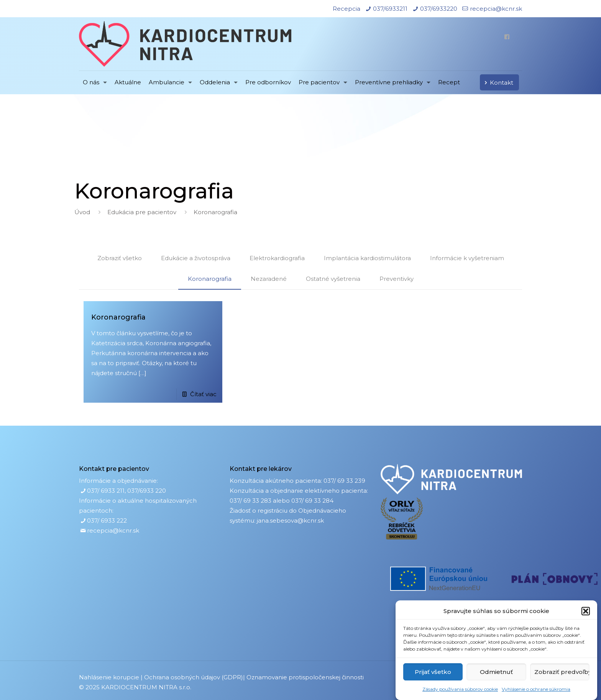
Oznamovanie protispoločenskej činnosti (305, 677)
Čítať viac (203, 394)
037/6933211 (390, 9)
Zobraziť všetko (120, 258)
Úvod (82, 212)
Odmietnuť (496, 672)
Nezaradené (269, 279)
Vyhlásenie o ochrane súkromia (536, 689)
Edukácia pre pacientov (142, 212)
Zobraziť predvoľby (562, 672)
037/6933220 (439, 9)
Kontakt (498, 83)
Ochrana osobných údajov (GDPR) (194, 677)
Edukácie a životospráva (196, 258)
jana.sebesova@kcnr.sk (290, 520)
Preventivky (397, 279)
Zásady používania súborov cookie (460, 689)
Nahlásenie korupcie (109, 677)
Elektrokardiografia (277, 258)
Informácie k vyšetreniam (467, 258)
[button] (586, 611)
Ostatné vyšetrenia (333, 279)
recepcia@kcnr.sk (496, 9)
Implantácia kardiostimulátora (367, 258)
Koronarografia (210, 279)
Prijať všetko (433, 672)
